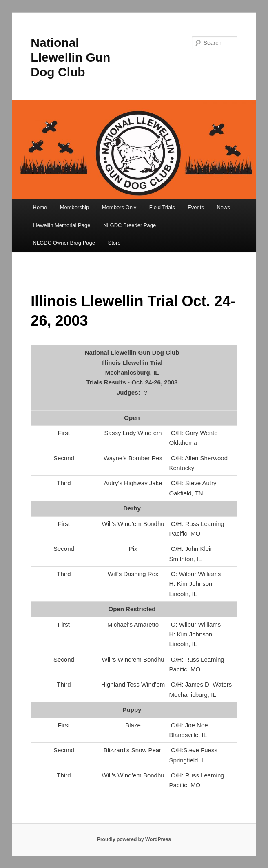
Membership (75, 207)
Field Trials (162, 207)
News (223, 207)
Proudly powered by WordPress (134, 839)
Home (40, 207)
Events (196, 207)
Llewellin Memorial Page (62, 225)
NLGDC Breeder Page (130, 225)
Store (114, 243)
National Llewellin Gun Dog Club (70, 57)
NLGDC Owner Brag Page (64, 243)
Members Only (119, 207)
